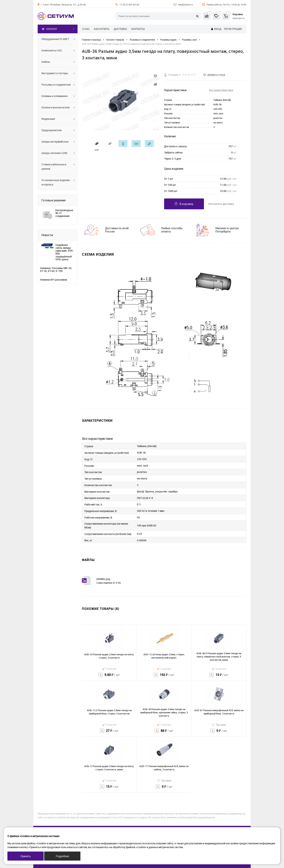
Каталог (50, 29)
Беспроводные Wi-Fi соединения (64, 213)
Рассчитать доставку (221, 204)
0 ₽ (219, 733)
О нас (86, 29)
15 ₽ (219, 677)
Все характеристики (221, 90)
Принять (26, 856)
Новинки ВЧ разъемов (54, 280)
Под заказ (219, 725)
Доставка (120, 29)
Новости (47, 235)
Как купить (102, 29)
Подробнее (62, 856)
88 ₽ (164, 733)
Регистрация (233, 29)
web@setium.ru (186, 5)
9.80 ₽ (109, 677)
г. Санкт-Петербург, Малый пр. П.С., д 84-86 (63, 5)
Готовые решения (54, 200)
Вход (218, 29)
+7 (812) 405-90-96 (129, 5)
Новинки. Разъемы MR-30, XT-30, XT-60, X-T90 (56, 270)
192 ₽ (164, 677)
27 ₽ (109, 733)
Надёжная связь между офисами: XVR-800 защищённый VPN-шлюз (65, 252)
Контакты (138, 29)
